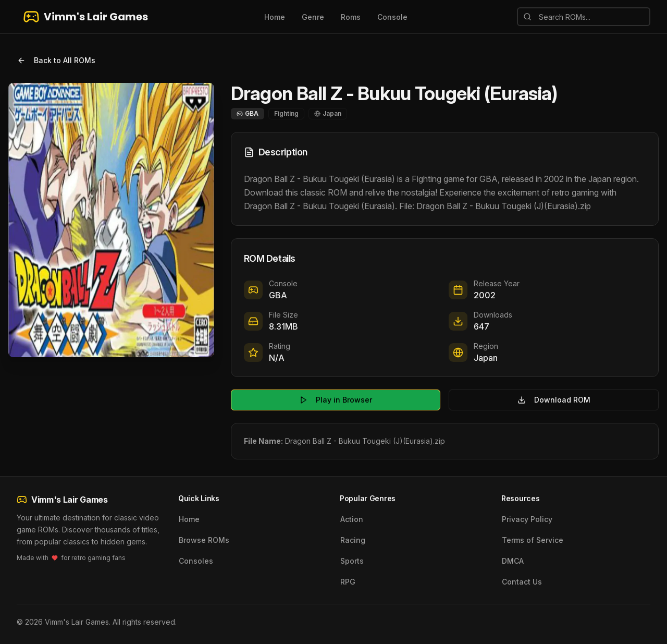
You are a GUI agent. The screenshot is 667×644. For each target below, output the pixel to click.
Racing (353, 540)
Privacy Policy (527, 519)
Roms (351, 17)
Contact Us (522, 582)
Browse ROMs (204, 540)
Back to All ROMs (56, 60)
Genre (313, 17)
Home (275, 17)
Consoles (196, 561)
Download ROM (554, 400)
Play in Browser (336, 400)
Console (392, 17)
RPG (348, 582)
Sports (352, 561)
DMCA (513, 561)
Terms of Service (533, 540)
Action (352, 519)
